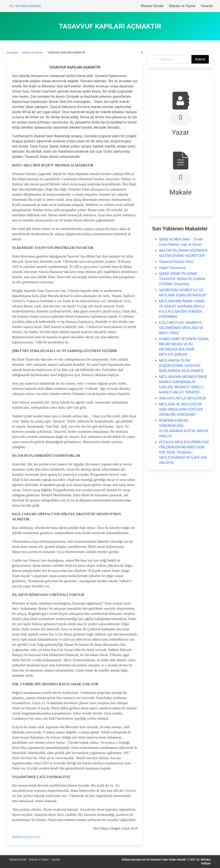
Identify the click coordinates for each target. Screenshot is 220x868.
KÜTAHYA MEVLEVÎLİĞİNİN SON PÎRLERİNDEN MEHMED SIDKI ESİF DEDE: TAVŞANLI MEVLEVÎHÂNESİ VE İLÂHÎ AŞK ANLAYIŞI (184, 452)
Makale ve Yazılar (33, 53)
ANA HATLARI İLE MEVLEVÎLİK (183, 398)
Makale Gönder (18, 860)
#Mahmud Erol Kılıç (26, 837)
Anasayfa (12, 53)
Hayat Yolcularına (172, 268)
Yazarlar (56, 860)
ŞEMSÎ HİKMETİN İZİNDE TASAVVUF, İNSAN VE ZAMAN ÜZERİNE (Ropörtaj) (182, 279)
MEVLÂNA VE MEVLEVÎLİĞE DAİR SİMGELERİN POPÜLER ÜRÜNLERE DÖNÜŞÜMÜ (181, 409)
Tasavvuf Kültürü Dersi (176, 262)
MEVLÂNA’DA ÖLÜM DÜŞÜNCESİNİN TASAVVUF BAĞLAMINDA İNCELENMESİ (181, 366)
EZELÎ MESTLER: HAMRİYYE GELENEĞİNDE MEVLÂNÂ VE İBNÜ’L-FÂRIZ (181, 328)
